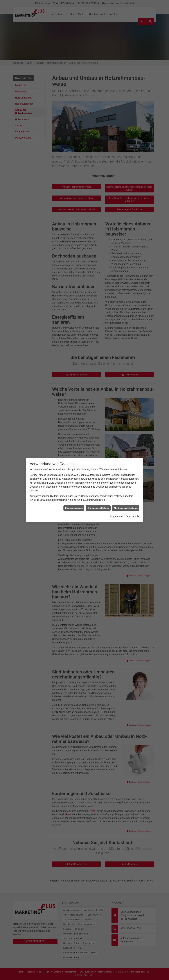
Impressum (116, 144)
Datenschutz (132, 144)
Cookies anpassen (74, 136)
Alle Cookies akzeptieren (126, 136)
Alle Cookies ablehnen (98, 136)
